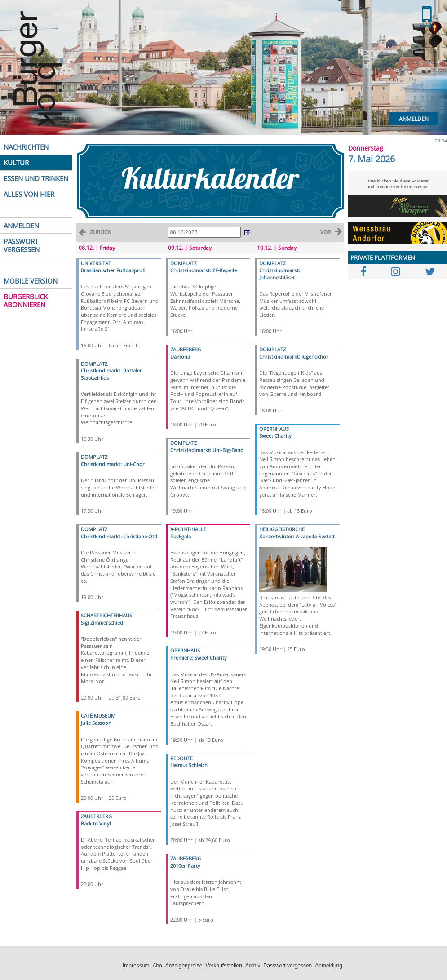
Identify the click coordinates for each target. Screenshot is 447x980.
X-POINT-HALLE (188, 529)
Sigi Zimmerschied (102, 623)
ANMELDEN (21, 226)
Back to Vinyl (96, 823)
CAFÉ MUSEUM (98, 716)
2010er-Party (185, 866)
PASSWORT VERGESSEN (22, 245)
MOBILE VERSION (31, 281)
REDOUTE (181, 758)
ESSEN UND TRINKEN (36, 178)
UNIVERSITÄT (96, 263)
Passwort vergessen (288, 966)
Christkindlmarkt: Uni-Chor (113, 464)
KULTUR (16, 163)
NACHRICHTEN (26, 147)
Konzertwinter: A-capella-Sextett (297, 536)
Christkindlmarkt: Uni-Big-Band (207, 450)
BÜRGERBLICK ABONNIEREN (26, 301)
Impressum (136, 966)
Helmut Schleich (189, 765)
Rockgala (181, 536)
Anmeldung (329, 966)
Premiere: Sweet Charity (199, 658)
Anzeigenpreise (184, 966)
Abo (157, 966)
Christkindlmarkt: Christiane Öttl (119, 536)
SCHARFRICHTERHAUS (106, 615)
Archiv (253, 966)
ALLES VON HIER (29, 194)
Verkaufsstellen (223, 966)
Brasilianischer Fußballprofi (113, 270)
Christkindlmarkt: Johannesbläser (280, 274)
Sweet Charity (275, 436)
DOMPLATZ (94, 364)
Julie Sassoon (96, 723)
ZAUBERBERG (96, 816)
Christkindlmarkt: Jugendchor (294, 357)
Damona (180, 357)
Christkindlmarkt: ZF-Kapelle (204, 270)
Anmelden (414, 119)
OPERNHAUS (185, 650)
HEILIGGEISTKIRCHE (282, 529)
